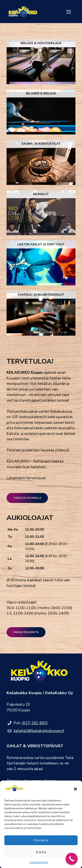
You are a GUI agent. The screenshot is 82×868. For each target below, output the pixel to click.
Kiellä (41, 852)
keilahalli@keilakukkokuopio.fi (39, 731)
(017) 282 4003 (35, 723)
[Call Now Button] (72, 859)
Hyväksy (41, 840)
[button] (75, 789)
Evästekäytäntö (39, 862)
